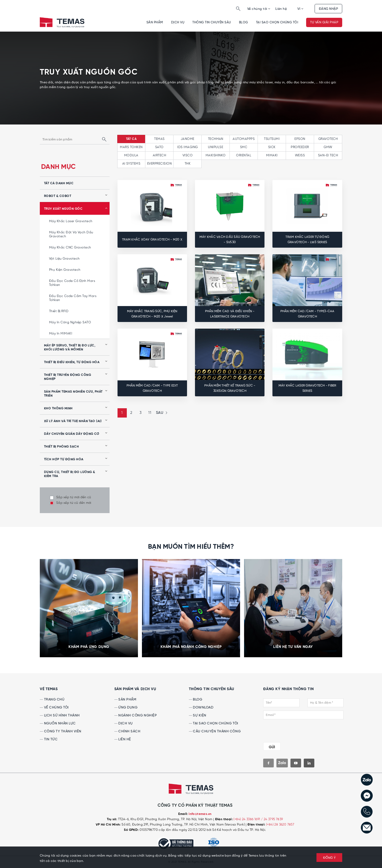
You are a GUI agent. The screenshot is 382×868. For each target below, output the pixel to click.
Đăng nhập (328, 9)
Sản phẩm (155, 22)
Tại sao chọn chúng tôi (277, 22)
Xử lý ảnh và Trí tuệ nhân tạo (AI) (73, 421)
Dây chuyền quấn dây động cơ (72, 434)
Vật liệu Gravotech (64, 259)
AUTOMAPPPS (244, 139)
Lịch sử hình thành (60, 716)
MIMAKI (272, 155)
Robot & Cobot (58, 196)
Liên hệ (281, 9)
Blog (244, 22)
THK (188, 164)
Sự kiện (198, 716)
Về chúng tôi (259, 9)
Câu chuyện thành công (215, 731)
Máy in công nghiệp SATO (70, 322)
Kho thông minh (58, 409)
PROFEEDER (300, 147)
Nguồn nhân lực (58, 723)
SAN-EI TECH (328, 155)
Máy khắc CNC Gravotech (70, 248)
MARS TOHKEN (131, 147)
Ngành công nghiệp (136, 716)
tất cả (131, 139)
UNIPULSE (216, 147)
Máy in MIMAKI (61, 334)
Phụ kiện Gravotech (65, 270)
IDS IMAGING (187, 147)
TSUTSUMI (272, 139)
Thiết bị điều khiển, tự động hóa (72, 362)
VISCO (188, 155)
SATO (159, 147)
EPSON (300, 139)
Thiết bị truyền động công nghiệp (68, 377)
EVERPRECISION (159, 164)
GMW (328, 147)
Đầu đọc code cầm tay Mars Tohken (73, 298)
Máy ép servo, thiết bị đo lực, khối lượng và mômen (70, 348)
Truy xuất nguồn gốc (63, 209)
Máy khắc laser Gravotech (71, 221)
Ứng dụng (126, 708)
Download (201, 708)
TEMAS (159, 139)
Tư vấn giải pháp (324, 22)
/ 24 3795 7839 (272, 819)
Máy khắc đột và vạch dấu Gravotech (71, 234)
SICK (272, 147)
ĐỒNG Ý (329, 858)
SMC (244, 147)
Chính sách (127, 731)
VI (300, 9)
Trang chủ (52, 700)
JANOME (188, 139)
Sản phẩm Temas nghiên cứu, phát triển (73, 394)
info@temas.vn (200, 814)
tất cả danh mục (59, 183)
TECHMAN (216, 139)
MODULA (131, 155)
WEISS (300, 155)
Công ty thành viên (61, 731)
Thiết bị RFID (59, 311)
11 (150, 413)
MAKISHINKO (216, 155)
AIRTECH (159, 155)
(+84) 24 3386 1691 (247, 819)
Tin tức (49, 739)
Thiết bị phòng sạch (61, 447)
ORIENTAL (244, 155)
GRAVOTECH (328, 139)
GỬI (272, 747)
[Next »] (161, 413)
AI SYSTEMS (131, 164)
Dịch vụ (178, 22)
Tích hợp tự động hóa (64, 459)
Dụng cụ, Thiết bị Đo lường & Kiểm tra (70, 474)
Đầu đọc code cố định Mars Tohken (72, 283)
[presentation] (295, 730)
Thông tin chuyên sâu (212, 22)
